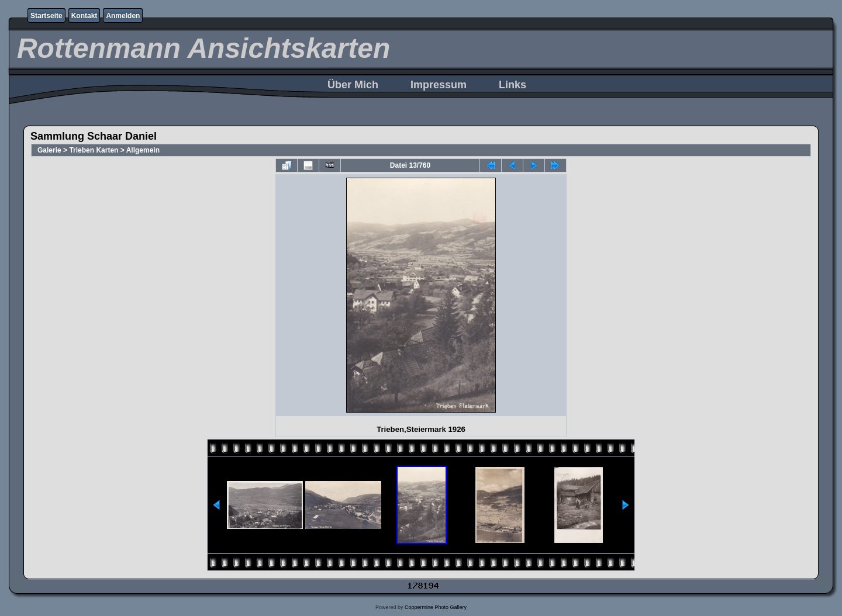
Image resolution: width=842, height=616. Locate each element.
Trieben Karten (94, 150)
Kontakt (84, 16)
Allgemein (143, 150)
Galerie (49, 150)
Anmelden (123, 16)
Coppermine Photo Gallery (436, 607)
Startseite (46, 16)
